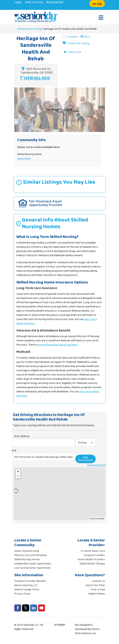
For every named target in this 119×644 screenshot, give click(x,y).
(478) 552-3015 (35, 78)
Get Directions (86, 459)
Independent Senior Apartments (33, 564)
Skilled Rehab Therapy (92, 564)
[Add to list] (73, 52)
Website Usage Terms (27, 590)
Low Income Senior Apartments (33, 568)
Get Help (97, 4)
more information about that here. (58, 345)
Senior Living (34, 29)
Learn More (24, 158)
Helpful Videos (97, 594)
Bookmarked (55, 2)
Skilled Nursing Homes (27, 559)
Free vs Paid (98, 590)
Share (85, 37)
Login (18, 2)
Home (21, 29)
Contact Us (99, 581)
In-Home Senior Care (93, 551)
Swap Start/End (96, 465)
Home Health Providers (91, 559)
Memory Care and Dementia (30, 555)
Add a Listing (34, 2)
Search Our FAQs (95, 585)
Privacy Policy (22, 594)
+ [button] (18, 472)
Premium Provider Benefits (30, 581)
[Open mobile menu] (101, 18)
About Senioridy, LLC (26, 585)
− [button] (18, 476)
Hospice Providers (94, 555)
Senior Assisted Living (27, 551)
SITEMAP (60, 625)
